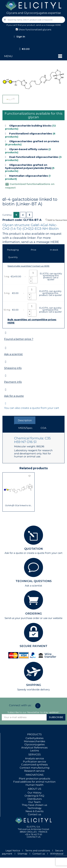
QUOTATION (33, 549)
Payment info (13, 382)
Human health (34, 785)
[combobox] (34, 20)
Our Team (34, 802)
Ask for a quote (14, 396)
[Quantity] (33, 273)
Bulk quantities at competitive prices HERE (32, 321)
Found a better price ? (19, 339)
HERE (55, 242)
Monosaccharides (34, 741)
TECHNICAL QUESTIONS (34, 581)
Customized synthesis (34, 765)
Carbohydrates (34, 738)
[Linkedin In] (38, 706)
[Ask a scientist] (6, 348)
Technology (34, 808)
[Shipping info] (6, 362)
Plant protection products (34, 779)
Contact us (34, 814)
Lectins (34, 750)
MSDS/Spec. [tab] (26, 428)
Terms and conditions (38, 851)
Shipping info (13, 368)
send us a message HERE (48, 25)
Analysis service (34, 758)
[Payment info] (6, 376)
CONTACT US (34, 837)
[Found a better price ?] (6, 333)
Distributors (34, 799)
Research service (34, 771)
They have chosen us (34, 805)
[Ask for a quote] (6, 390)
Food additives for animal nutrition (34, 782)
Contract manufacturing (34, 768)
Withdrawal (57, 854)
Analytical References (34, 748)
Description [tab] (25, 420)
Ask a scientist (13, 354)
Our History (34, 793)
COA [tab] (43, 428)
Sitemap (22, 854)
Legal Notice (13, 851)
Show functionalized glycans (33, 30)
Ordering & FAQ (34, 796)
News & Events (34, 811)
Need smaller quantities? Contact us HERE (29, 266)
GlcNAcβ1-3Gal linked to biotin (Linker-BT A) (19, 505)
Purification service (34, 762)
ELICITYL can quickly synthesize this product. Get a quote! (51, 276)
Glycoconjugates (34, 744)
